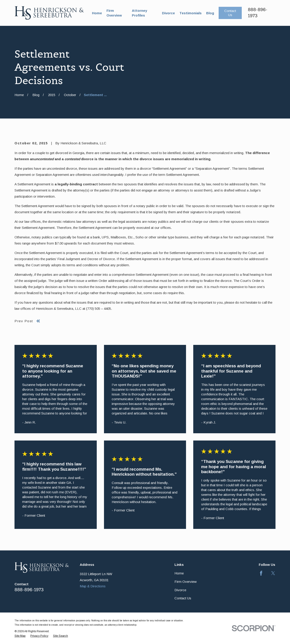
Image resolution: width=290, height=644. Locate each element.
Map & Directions (93, 586)
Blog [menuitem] (210, 13)
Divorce (180, 590)
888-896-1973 (29, 590)
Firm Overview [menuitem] (114, 13)
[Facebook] (261, 573)
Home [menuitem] (97, 13)
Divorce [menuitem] (168, 13)
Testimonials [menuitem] (191, 13)
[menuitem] (20, 636)
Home (179, 573)
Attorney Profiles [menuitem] (139, 13)
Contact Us (230, 13)
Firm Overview (186, 582)
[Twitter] (273, 573)
